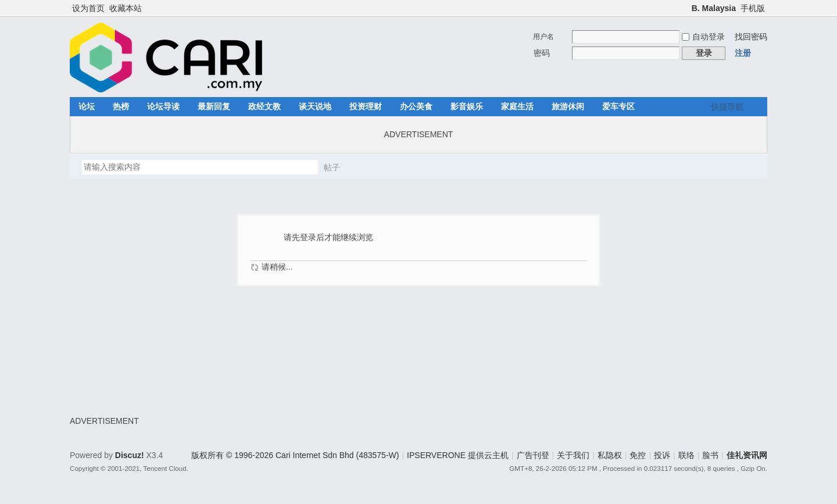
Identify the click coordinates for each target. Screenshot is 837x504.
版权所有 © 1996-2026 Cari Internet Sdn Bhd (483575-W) (295, 455)
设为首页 (88, 8)
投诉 (662, 455)
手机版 (753, 8)
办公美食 (416, 106)
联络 (686, 455)
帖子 (332, 167)
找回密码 (751, 37)
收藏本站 (126, 8)
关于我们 (573, 455)
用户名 (543, 37)
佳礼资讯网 (747, 455)
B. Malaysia (714, 8)
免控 (638, 455)
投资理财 (366, 106)
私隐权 (610, 455)
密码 (542, 53)
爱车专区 (618, 106)
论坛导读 (163, 106)
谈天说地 (315, 106)
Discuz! (130, 455)
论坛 (87, 106)
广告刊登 (533, 455)
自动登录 (703, 37)
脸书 (710, 455)
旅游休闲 (568, 106)
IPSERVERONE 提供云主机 (458, 455)
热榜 (121, 106)
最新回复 (214, 106)
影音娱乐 (467, 106)
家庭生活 (517, 106)
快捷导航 (727, 107)
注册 (743, 53)
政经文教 (264, 106)
